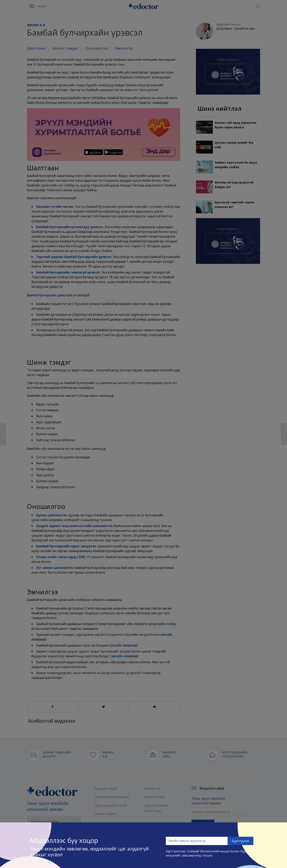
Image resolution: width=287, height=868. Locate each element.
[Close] (256, 828)
